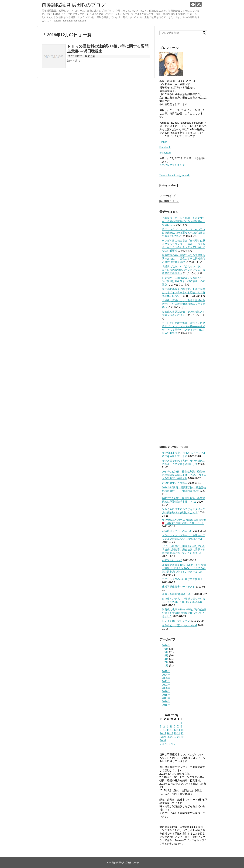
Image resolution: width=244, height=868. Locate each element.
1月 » (172, 744)
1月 (167, 666)
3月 (167, 659)
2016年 (166, 702)
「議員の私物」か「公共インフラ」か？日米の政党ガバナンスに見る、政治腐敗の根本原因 (184, 270)
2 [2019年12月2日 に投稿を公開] (161, 726)
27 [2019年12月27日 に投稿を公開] (175, 737)
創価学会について (172, 560)
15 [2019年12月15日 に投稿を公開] (182, 730)
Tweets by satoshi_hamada (175, 175)
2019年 (166, 691)
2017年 (166, 698)
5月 (167, 652)
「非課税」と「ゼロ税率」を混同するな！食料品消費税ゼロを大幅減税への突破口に (184, 221)
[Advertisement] (183, 390)
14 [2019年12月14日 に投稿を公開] (179, 730)
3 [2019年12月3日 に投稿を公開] (164, 726)
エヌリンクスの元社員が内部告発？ (182, 579)
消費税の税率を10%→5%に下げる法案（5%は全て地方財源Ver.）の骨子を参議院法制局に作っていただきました (184, 568)
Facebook (165, 147)
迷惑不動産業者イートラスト (179, 587)
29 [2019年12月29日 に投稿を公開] (182, 737)
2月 (167, 662)
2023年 (166, 678)
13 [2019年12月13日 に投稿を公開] (175, 730)
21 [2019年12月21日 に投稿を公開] (179, 733)
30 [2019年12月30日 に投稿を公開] (161, 740)
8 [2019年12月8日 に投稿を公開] (181, 726)
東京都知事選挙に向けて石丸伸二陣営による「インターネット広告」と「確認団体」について (184, 292)
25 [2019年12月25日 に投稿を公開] (168, 737)
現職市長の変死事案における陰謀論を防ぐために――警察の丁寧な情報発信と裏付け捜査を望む (184, 259)
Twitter (163, 142)
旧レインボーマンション (176, 621)
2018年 (166, 695)
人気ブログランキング (172, 165)
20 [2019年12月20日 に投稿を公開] (175, 733)
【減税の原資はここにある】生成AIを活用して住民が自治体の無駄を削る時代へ (184, 304)
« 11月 (163, 744)
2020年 (166, 688)
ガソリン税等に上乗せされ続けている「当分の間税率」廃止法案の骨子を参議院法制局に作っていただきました (184, 550)
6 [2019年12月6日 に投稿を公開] (174, 726)
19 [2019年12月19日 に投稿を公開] (172, 733)
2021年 (166, 685)
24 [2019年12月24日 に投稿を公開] (165, 737)
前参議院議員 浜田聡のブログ (74, 5)
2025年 (166, 671)
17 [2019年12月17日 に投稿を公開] (165, 733)
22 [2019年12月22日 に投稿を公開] (182, 733)
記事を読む (74, 61)
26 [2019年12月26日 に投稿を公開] (172, 737)
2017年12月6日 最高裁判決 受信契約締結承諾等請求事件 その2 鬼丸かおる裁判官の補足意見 (184, 475)
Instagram (165, 153)
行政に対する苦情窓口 (175, 483)
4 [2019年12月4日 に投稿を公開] (167, 726)
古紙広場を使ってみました (177, 531)
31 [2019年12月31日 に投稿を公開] (165, 740)
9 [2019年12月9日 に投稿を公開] (161, 730)
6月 (167, 649)
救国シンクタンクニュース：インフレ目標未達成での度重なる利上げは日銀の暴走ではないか (184, 233)
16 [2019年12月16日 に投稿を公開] (161, 733)
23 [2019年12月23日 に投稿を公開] (161, 737)
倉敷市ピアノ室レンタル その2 (180, 625)
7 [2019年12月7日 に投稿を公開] (178, 726)
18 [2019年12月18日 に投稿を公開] (168, 733)
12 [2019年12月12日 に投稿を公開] (172, 730)
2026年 (166, 646)
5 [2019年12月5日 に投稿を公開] (171, 726)
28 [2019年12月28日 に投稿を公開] (179, 737)
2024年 (166, 675)
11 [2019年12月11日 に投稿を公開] (168, 730)
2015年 (166, 705)
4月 (167, 656)
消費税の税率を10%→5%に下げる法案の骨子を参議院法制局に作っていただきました (184, 613)
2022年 (166, 681)
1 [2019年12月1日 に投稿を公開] (181, 723)
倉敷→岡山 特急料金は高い (178, 594)
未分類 (91, 56)
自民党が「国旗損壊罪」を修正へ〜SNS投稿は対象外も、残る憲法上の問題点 (184, 281)
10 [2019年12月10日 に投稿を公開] (165, 730)
